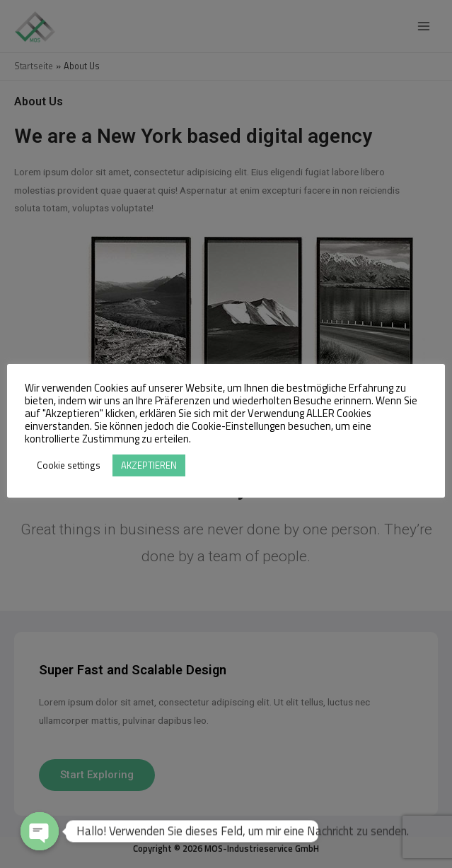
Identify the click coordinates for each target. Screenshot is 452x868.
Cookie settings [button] (69, 465)
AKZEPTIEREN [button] (149, 465)
